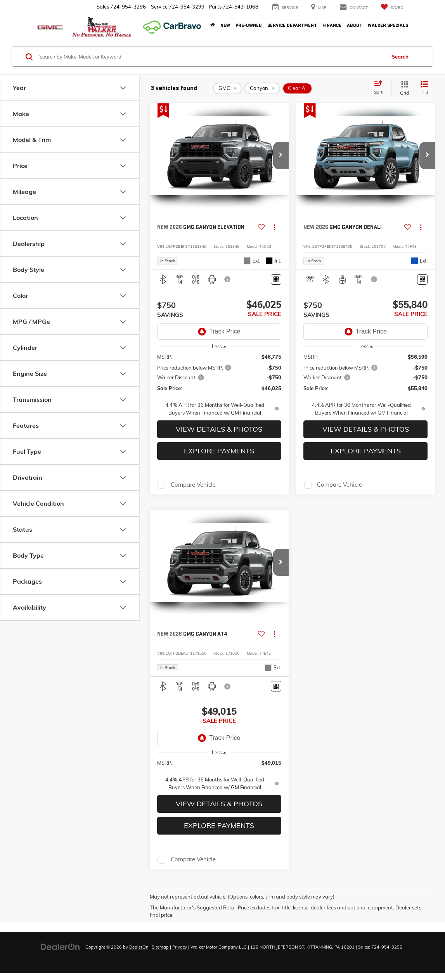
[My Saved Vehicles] (392, 7)
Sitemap (160, 947)
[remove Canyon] (262, 88)
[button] (281, 156)
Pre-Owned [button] (249, 25)
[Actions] (274, 227)
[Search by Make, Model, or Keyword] (211, 57)
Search (400, 57)
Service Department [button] (292, 25)
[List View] (424, 88)
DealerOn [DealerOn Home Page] (139, 947)
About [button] (355, 25)
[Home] (213, 26)
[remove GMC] (228, 88)
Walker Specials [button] (388, 25)
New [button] (225, 25)
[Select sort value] (381, 88)
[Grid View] (403, 88)
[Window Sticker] (276, 279)
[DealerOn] (61, 947)
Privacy (180, 947)
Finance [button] (332, 25)
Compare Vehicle (193, 485)
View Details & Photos (219, 429)
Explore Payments (219, 451)
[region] (219, 385)
